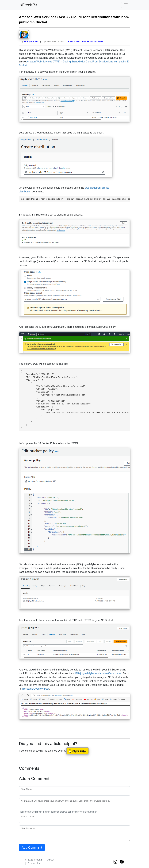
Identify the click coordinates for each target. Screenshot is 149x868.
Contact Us (34, 863)
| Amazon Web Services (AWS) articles (84, 41)
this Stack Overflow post (35, 689)
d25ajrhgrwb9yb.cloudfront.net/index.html (98, 673)
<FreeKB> (28, 5)
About (51, 860)
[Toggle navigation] (126, 5)
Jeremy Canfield (31, 41)
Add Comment (32, 847)
